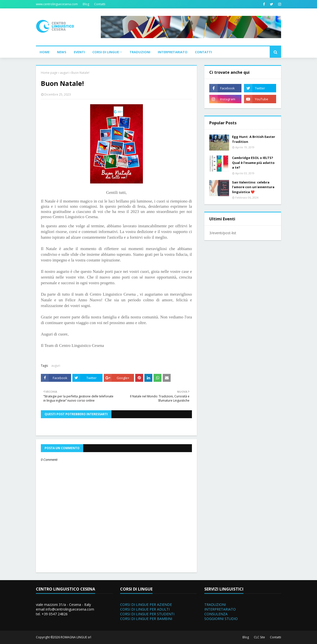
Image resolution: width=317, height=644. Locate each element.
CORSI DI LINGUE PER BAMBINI (146, 619)
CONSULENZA (216, 614)
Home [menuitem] (45, 52)
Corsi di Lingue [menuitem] (106, 52)
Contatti (100, 4)
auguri (64, 73)
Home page (49, 73)
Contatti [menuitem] (203, 52)
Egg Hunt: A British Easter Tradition (254, 139)
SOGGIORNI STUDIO (221, 619)
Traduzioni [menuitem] (140, 52)
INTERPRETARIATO (220, 609)
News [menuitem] (62, 52)
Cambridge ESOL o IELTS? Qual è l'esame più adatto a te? (253, 163)
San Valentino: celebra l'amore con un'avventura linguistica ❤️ (253, 187)
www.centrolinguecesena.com (57, 4)
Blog (86, 4)
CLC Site (259, 637)
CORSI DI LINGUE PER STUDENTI (147, 614)
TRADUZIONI (215, 605)
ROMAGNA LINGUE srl (76, 637)
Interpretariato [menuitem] (173, 52)
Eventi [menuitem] (79, 52)
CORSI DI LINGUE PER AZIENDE (146, 605)
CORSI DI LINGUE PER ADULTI (145, 609)
